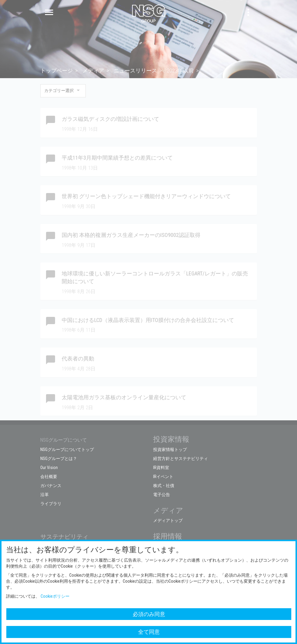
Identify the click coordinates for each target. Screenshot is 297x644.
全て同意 (149, 632)
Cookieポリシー (55, 596)
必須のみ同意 (149, 614)
